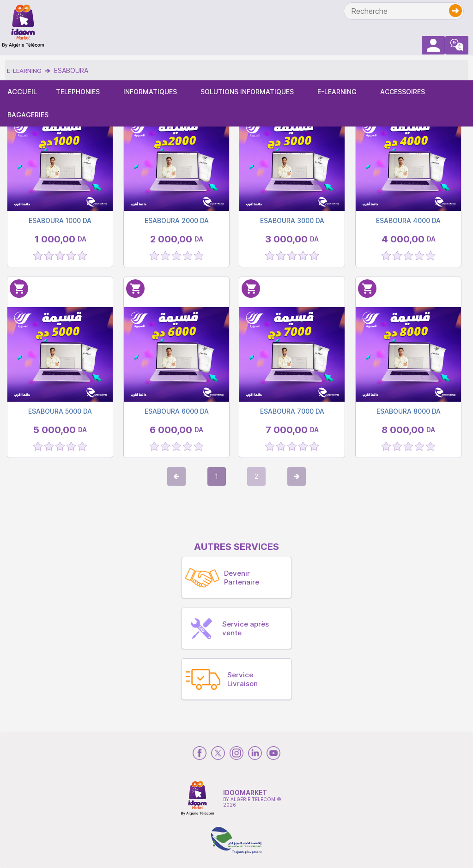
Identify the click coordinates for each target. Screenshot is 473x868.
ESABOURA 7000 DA (292, 411)
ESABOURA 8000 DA (409, 411)
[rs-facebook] (200, 753)
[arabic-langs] (457, 45)
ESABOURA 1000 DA (60, 220)
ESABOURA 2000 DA (177, 220)
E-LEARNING (337, 92)
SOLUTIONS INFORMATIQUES (247, 92)
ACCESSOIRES (403, 92)
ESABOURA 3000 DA (292, 220)
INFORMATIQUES (150, 92)
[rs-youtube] (273, 753)
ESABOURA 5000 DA (60, 411)
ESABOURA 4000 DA (408, 220)
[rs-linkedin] (255, 753)
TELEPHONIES (78, 92)
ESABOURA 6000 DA (177, 411)
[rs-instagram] (236, 753)
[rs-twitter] (218, 753)
